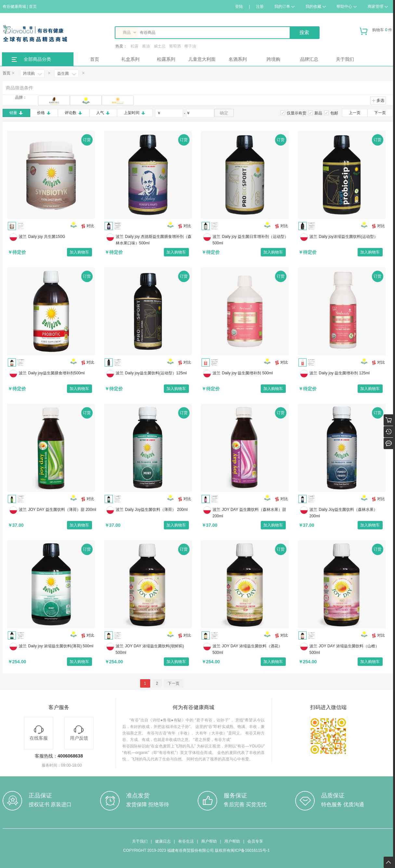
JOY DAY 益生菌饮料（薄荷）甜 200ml (62, 510)
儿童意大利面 (202, 59)
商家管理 (378, 6)
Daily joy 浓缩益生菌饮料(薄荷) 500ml (61, 646)
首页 (95, 59)
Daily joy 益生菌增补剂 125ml (344, 373)
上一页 (355, 113)
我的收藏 (316, 6)
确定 (224, 113)
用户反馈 (79, 733)
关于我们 (345, 59)
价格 (44, 113)
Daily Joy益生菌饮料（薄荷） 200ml (157, 510)
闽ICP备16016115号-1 (250, 850)
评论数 (74, 113)
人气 (103, 113)
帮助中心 (347, 6)
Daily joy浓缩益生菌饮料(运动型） (348, 237)
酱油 (146, 46)
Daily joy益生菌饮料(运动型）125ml (156, 373)
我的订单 (284, 6)
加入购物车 (79, 252)
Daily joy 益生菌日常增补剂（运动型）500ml (251, 240)
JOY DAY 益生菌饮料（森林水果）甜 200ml (249, 513)
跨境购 (273, 59)
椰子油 (190, 46)
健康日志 (163, 841)
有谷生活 (186, 841)
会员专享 (255, 841)
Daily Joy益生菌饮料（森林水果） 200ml (344, 513)
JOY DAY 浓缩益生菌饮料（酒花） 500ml (247, 649)
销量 (16, 113)
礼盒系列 (130, 59)
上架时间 (135, 113)
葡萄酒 (175, 46)
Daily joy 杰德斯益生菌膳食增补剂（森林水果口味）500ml (154, 240)
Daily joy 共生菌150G (47, 237)
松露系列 (166, 59)
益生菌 (63, 73)
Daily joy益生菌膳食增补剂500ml (57, 373)
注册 (260, 6)
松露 (135, 46)
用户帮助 (232, 841)
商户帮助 (209, 841)
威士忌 (160, 46)
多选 (378, 100)
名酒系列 (238, 59)
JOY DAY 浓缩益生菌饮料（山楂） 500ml (344, 649)
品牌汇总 (309, 59)
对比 (88, 226)
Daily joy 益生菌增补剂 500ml (248, 373)
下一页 (380, 113)
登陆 (239, 6)
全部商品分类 (37, 59)
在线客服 (39, 733)
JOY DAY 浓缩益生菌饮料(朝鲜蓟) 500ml (150, 649)
